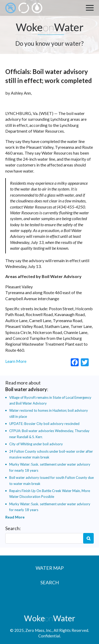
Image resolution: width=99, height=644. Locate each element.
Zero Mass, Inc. (39, 630)
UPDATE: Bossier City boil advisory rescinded (44, 424)
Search (88, 538)
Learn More (16, 361)
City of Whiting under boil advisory (36, 444)
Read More (15, 517)
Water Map (50, 568)
